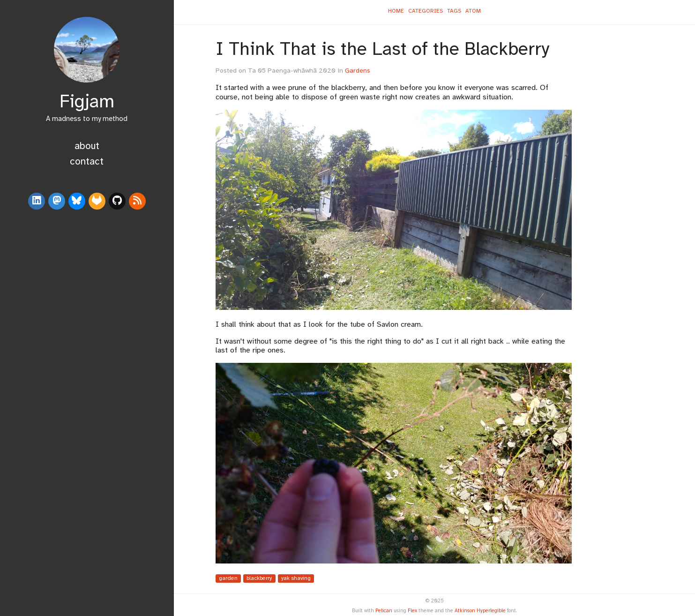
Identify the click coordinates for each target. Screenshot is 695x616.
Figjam (87, 102)
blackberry (259, 579)
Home (396, 11)
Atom (473, 11)
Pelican (384, 611)
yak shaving (296, 579)
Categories (426, 11)
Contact (87, 162)
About (87, 146)
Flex (412, 611)
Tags (454, 11)
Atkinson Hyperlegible (480, 611)
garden (228, 579)
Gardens (358, 71)
